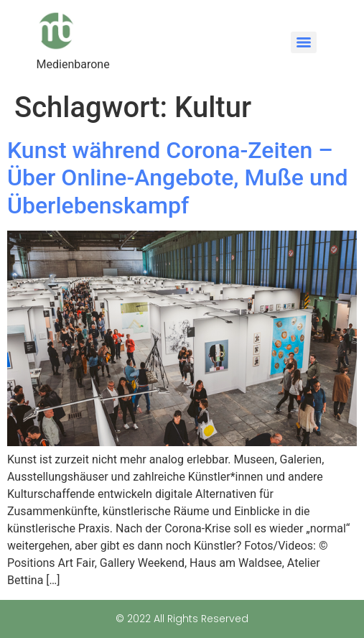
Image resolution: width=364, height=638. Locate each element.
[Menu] (304, 42)
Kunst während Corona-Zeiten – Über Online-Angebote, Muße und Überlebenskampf (178, 178)
